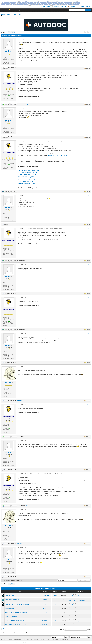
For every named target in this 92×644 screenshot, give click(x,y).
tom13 (78, 596)
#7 (89, 265)
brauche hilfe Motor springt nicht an (15, 620)
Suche (64, 7)
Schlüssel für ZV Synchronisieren (57, 156)
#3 (89, 108)
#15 (88, 548)
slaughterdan (79, 617)
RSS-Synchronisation (64, 639)
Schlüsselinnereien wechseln (27, 176)
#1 (89, 39)
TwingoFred (79, 609)
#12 (88, 441)
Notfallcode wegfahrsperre (12, 616)
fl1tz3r (45, 604)
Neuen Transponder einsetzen (27, 174)
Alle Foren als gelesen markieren (49, 639)
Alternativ (47, 180)
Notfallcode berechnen (11, 595)
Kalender (81, 7)
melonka (45, 612)
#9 (89, 334)
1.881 (56, 595)
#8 (89, 298)
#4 (89, 141)
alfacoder (8, 382)
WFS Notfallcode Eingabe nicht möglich (16, 624)
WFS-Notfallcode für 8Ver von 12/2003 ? (16, 612)
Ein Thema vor (18, 580)
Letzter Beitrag (72, 596)
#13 (88, 474)
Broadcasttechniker (57, 72)
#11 (88, 405)
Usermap (56, 7)
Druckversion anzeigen (8, 629)
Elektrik (19, 14)
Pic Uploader (47, 7)
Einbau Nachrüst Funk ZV (26, 182)
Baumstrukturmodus (85, 35)
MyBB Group (35, 642)
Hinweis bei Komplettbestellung (27, 178)
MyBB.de (14, 642)
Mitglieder (72, 7)
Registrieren (21, 10)
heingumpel (45, 620)
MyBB (24, 642)
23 (56, 604)
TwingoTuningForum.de (20, 639)
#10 (88, 367)
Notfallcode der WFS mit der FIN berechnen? (17, 604)
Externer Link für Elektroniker (27, 183)
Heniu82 (45, 608)
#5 (89, 195)
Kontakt (11, 639)
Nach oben (29, 639)
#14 (88, 510)
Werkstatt (14, 14)
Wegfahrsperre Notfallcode (12, 600)
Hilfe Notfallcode (10, 608)
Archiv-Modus (37, 639)
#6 (89, 228)
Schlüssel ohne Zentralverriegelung (28, 171)
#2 (89, 72)
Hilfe (89, 7)
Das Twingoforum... (6, 14)
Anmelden (13, 10)
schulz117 (45, 624)
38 (56, 608)
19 (56, 616)
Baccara (45, 600)
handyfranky (79, 605)
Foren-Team (4, 639)
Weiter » (13, 32)
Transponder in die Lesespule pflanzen (30, 180)
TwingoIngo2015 (45, 595)
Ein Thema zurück (8, 580)
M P (45, 616)
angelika (8, 51)
